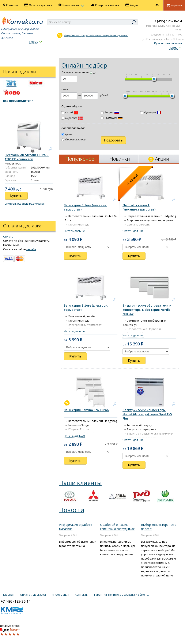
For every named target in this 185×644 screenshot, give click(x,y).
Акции (132, 5)
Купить (75, 256)
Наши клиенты (80, 483)
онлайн (31, 249)
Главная (9, 595)
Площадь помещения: (77, 72)
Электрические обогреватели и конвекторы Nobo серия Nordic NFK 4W (147, 310)
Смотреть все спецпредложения (25, 204)
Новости (72, 510)
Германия (112, 118)
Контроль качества (105, 5)
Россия (110, 112)
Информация (71, 5)
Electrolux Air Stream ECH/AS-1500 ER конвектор (27, 157)
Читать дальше (74, 231)
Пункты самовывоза (168, 43)
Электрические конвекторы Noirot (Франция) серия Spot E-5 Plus (147, 414)
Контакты (10, 5)
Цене (66, 134)
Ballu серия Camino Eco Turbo (86, 410)
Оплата (8, 236)
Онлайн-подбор (84, 65)
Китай (70, 113)
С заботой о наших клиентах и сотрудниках (117, 527)
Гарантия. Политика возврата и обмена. (122, 595)
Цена (65, 89)
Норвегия (72, 118)
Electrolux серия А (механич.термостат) (139, 207)
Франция (151, 112)
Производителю (73, 139)
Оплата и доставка (38, 5)
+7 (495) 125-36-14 (167, 21)
